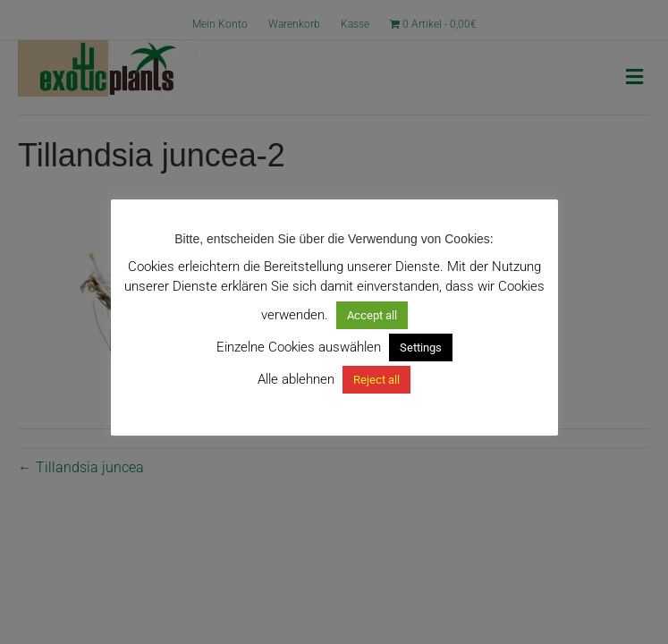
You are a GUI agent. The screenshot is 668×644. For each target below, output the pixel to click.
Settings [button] (421, 347)
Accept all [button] (372, 315)
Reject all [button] (376, 380)
